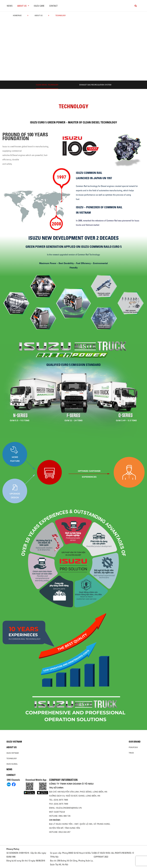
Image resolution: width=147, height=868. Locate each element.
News (10, 6)
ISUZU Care (39, 6)
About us (39, 15)
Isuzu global (12, 764)
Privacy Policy (13, 849)
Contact (53, 6)
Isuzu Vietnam (14, 742)
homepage (17, 15)
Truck (131, 753)
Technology (12, 758)
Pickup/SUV (133, 747)
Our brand (135, 742)
